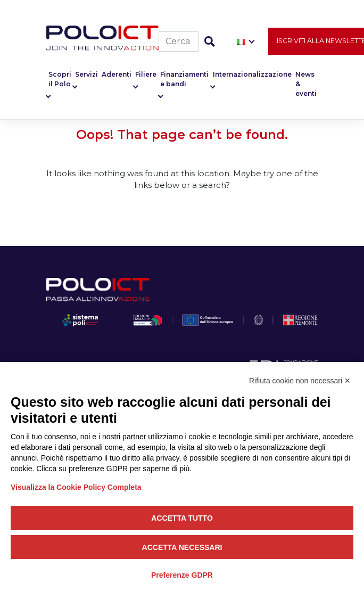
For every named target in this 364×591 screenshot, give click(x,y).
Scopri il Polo (60, 79)
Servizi (86, 74)
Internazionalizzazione (252, 74)
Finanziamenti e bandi (184, 79)
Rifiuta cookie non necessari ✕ (300, 381)
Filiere (146, 74)
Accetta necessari (182, 547)
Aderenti (117, 74)
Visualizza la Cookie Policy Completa (76, 487)
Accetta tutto (182, 518)
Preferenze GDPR (182, 575)
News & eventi (306, 84)
